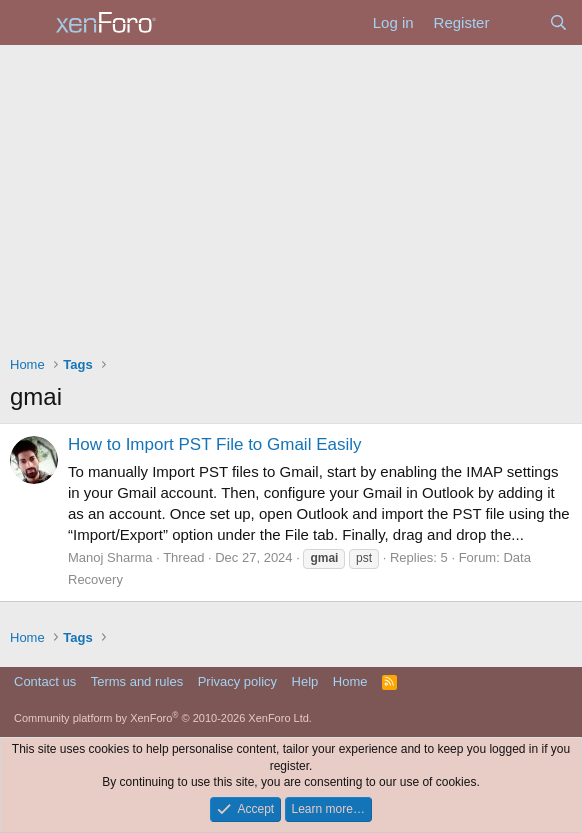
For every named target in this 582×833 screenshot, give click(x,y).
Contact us (45, 681)
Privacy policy (237, 681)
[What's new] (518, 22)
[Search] (558, 22)
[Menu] (27, 23)
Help (305, 681)
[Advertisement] (291, 195)
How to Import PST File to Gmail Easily (215, 444)
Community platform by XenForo (163, 718)
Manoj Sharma (110, 557)
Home (350, 681)
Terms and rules (137, 681)
